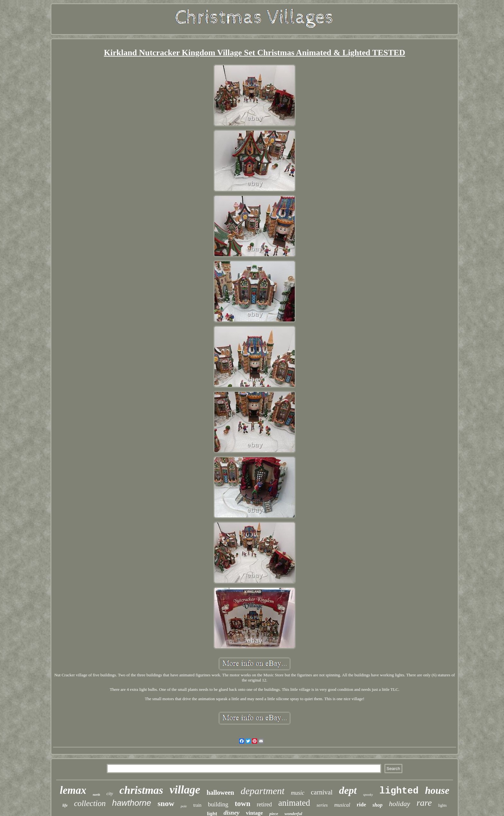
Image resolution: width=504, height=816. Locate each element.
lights (442, 805)
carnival (322, 792)
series (322, 805)
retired (264, 804)
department (262, 791)
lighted (399, 791)
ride (361, 805)
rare (424, 803)
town (243, 804)
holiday (400, 804)
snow (166, 803)
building (218, 804)
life (65, 805)
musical (342, 805)
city (110, 794)
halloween (221, 793)
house (437, 790)
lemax (73, 790)
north (97, 795)
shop (378, 805)
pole (184, 806)
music (298, 793)
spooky (368, 794)
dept (348, 790)
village (185, 790)
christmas (141, 790)
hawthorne (132, 803)
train (197, 805)
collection (90, 803)
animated (294, 803)
